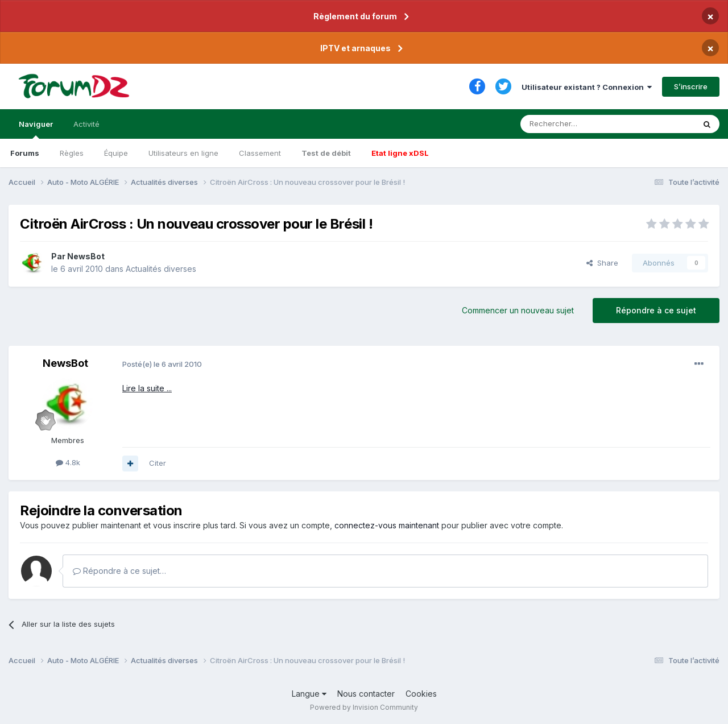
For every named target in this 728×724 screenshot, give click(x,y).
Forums (25, 153)
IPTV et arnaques (355, 48)
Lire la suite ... (147, 388)
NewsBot (86, 256)
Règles (72, 153)
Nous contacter (366, 694)
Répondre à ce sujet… (119, 571)
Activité (86, 124)
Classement (260, 153)
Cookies (421, 694)
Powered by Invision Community (364, 707)
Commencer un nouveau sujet (518, 310)
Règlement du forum (355, 16)
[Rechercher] (582, 124)
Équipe (116, 153)
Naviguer (36, 129)
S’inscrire (691, 86)
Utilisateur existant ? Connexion (587, 87)
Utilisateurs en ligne (183, 153)
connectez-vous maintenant (387, 525)
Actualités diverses (161, 269)
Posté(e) (162, 364)
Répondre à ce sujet (656, 310)
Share (602, 263)
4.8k (68, 462)
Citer (158, 463)
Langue (309, 694)
